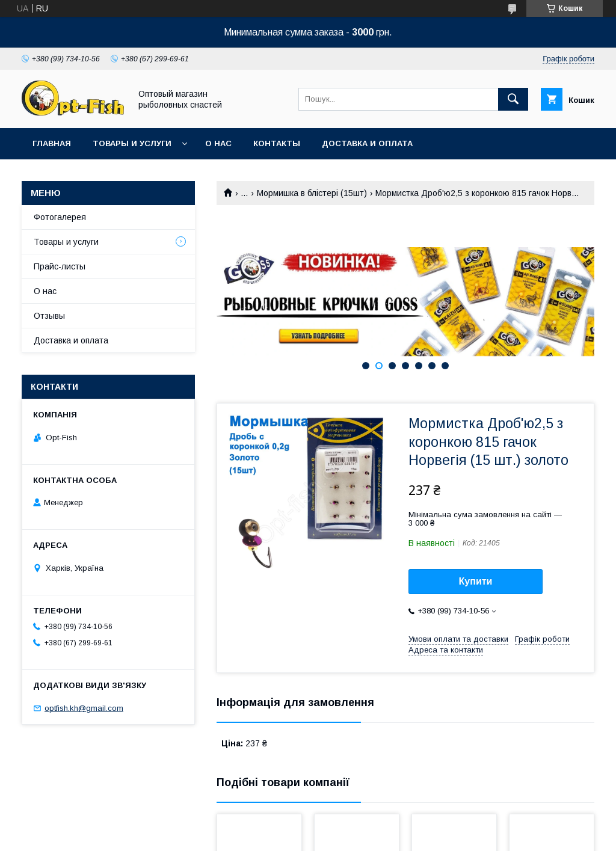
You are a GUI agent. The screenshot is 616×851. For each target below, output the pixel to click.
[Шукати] (513, 99)
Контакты (277, 143)
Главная (52, 143)
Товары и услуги (132, 143)
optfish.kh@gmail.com (84, 708)
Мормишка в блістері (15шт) (312, 193)
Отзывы (49, 316)
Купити (476, 581)
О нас (218, 143)
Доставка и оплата (367, 143)
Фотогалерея (60, 217)
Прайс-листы (60, 266)
